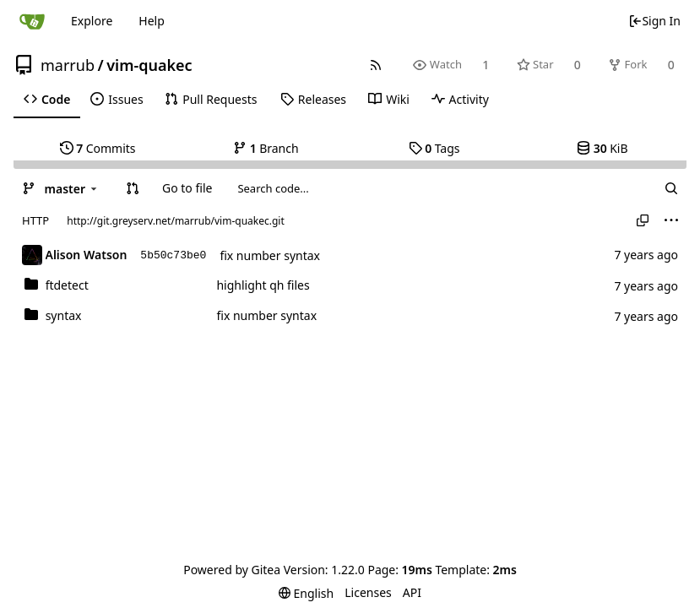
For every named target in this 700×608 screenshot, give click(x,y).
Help (152, 21)
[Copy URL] (643, 220)
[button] (133, 188)
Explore (92, 21)
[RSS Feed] (376, 65)
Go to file (187, 188)
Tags (434, 148)
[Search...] (671, 188)
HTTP (35, 220)
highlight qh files (263, 285)
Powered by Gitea (232, 570)
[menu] (671, 220)
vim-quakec (149, 65)
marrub (68, 65)
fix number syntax (270, 255)
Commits (98, 148)
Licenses (368, 592)
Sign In (654, 21)
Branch (266, 148)
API (412, 592)
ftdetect (67, 285)
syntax (64, 315)
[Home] (32, 21)
